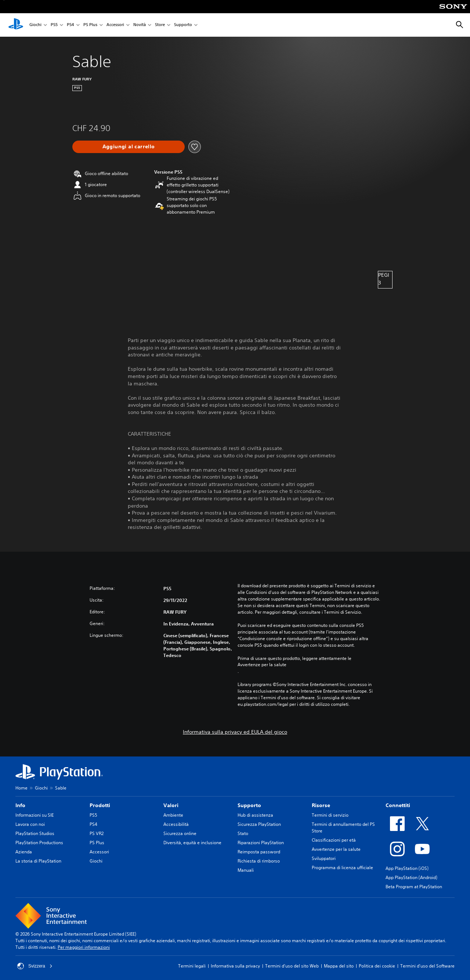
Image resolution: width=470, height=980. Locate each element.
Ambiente (173, 815)
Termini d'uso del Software (427, 966)
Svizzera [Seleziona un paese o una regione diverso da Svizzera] (35, 966)
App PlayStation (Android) (411, 877)
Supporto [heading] (249, 805)
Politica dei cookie (377, 966)
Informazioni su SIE (35, 815)
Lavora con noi (30, 824)
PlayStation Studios (35, 833)
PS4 (70, 25)
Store (160, 25)
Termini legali (192, 966)
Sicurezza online (180, 833)
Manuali (246, 870)
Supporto (183, 25)
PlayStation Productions (39, 843)
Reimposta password (259, 852)
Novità (140, 25)
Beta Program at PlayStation (414, 887)
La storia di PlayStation (38, 861)
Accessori (115, 25)
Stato (243, 833)
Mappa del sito (339, 966)
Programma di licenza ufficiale (342, 868)
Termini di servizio (330, 815)
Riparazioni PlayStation (261, 843)
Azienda (24, 852)
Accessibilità (176, 824)
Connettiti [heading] (398, 805)
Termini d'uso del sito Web (292, 966)
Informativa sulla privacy (235, 966)
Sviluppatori (324, 858)
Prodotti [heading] (100, 805)
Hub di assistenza (255, 815)
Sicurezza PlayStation (259, 824)
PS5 (54, 25)
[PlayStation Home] (16, 25)
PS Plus (90, 25)
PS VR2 (97, 833)
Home (21, 788)
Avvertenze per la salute (262, 665)
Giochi (35, 25)
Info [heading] (20, 805)
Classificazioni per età (334, 840)
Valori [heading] (171, 805)
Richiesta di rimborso (259, 861)
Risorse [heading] (321, 805)
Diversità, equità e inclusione (192, 843)
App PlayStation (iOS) (407, 868)
